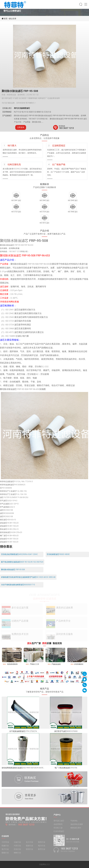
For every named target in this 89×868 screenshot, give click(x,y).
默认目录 (13, 19)
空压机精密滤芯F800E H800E (58, 554)
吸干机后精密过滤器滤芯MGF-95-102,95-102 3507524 (22, 562)
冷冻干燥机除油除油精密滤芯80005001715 (18, 585)
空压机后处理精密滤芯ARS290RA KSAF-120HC (19, 554)
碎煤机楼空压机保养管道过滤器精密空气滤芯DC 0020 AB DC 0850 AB (28, 577)
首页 (6, 19)
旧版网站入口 (44, 864)
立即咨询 (21, 127)
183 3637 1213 (66, 128)
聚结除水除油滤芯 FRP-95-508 (13, 570)
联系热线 (62, 126)
